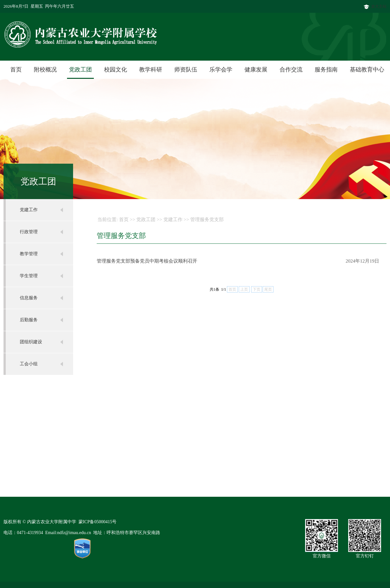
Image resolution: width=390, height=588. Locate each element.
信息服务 (29, 298)
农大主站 (375, 7)
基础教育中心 (367, 70)
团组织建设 (31, 342)
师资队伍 (186, 70)
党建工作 (29, 210)
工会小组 (29, 364)
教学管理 (29, 254)
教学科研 (151, 70)
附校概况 (45, 70)
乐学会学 (221, 70)
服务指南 (326, 70)
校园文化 (116, 70)
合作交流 (291, 70)
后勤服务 (29, 320)
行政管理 (29, 232)
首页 (16, 70)
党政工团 (80, 70)
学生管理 (29, 276)
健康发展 (256, 70)
